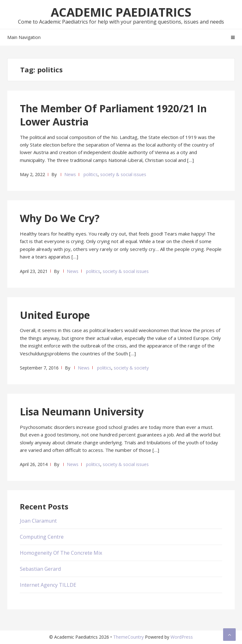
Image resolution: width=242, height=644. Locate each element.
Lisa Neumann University (82, 411)
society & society (131, 368)
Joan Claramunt (38, 521)
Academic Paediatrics (121, 12)
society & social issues (123, 174)
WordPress (182, 637)
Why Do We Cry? (60, 218)
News (70, 174)
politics (91, 174)
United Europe (55, 315)
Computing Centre (42, 537)
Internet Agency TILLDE (48, 585)
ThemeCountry (128, 637)
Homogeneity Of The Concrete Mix (61, 553)
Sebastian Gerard (40, 569)
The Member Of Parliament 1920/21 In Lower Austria (113, 115)
